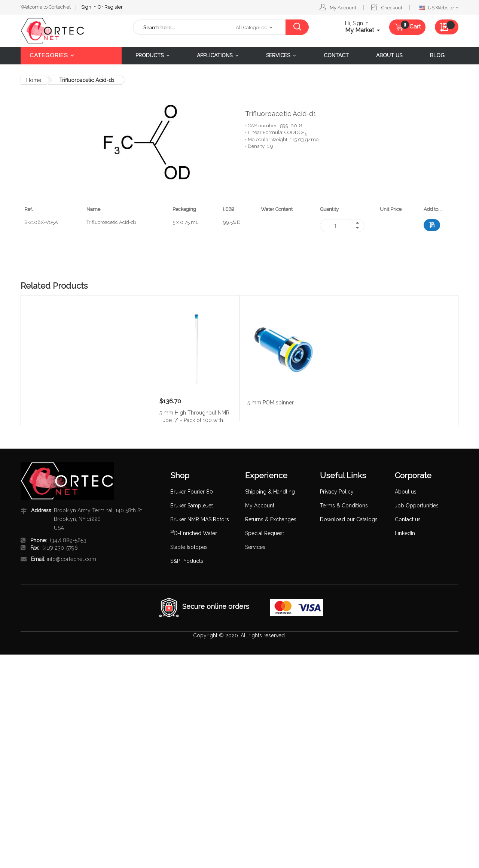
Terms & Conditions (344, 506)
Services (255, 547)
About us (406, 492)
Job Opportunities (417, 506)
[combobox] (181, 27)
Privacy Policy (337, 492)
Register (114, 7)
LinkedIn (405, 533)
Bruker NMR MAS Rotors (200, 519)
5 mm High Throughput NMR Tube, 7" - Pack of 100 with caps (194, 416)
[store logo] (71, 31)
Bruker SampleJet (192, 506)
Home (34, 80)
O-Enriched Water (194, 533)
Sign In (89, 7)
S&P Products (187, 561)
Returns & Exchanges (271, 519)
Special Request (265, 533)
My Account (343, 8)
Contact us (408, 519)
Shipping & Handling (270, 492)
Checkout (392, 8)
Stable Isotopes (189, 547)
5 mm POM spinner (271, 403)
